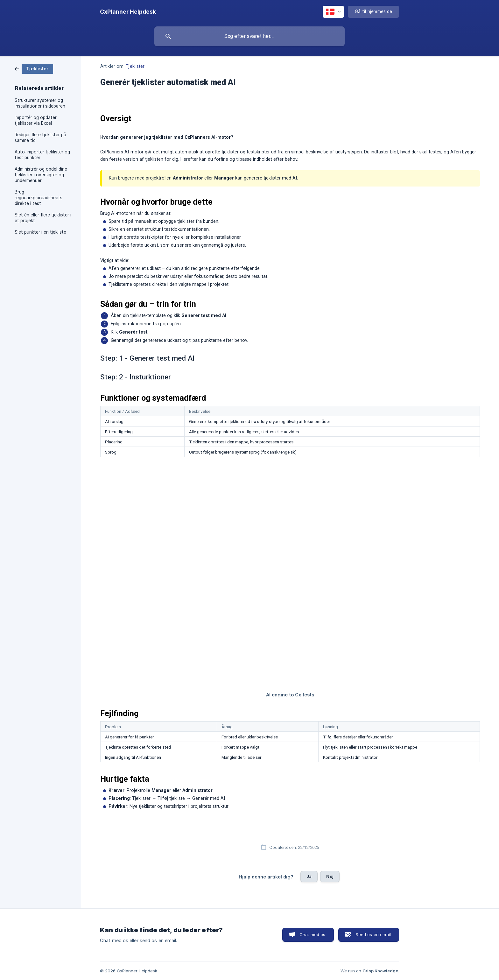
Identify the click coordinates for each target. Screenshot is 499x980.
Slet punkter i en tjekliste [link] (40, 232)
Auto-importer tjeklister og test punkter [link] (42, 155)
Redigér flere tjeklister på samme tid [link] (40, 137)
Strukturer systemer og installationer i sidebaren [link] (40, 103)
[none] (128, 12)
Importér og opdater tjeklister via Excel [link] (36, 120)
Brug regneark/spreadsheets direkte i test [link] (39, 198)
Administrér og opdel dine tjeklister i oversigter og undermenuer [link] (41, 175)
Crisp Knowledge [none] (380, 971)
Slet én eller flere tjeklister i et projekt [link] (43, 218)
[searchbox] (250, 36)
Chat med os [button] (313, 934)
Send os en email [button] (373, 934)
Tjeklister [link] (135, 66)
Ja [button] (309, 876)
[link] (34, 68)
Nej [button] (330, 876)
